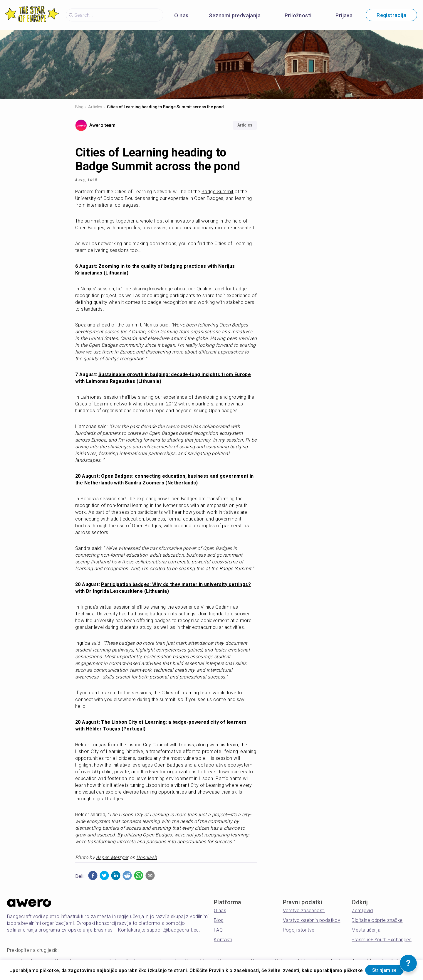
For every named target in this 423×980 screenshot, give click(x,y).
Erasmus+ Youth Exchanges (382, 940)
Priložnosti (298, 15)
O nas (181, 15)
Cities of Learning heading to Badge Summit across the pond (165, 107)
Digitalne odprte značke (377, 920)
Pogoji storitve (299, 930)
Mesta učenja (366, 930)
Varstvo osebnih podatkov (312, 920)
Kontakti (223, 940)
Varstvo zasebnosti (304, 911)
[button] (93, 875)
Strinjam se (34, 969)
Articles (95, 107)
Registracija (391, 15)
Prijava (344, 15)
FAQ (218, 930)
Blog (79, 107)
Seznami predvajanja (235, 15)
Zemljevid (362, 911)
